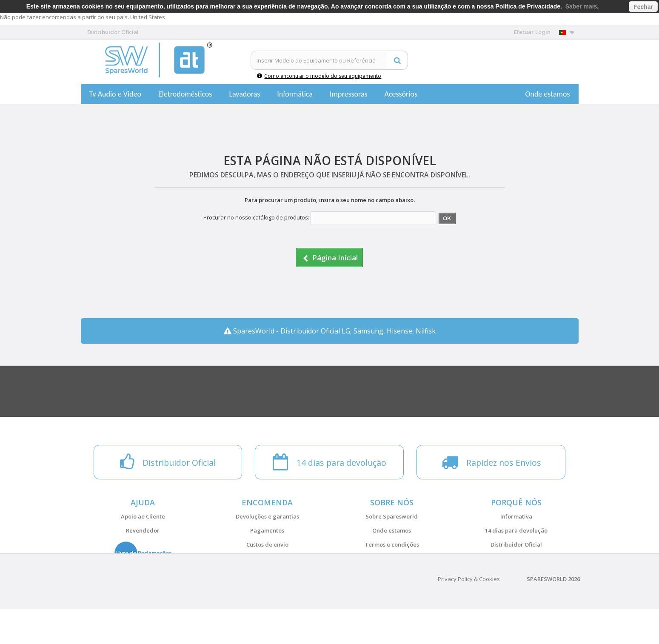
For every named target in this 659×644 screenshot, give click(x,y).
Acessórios (401, 94)
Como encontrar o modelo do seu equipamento (319, 76)
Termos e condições (392, 544)
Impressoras (349, 94)
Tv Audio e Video (115, 94)
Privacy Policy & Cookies (469, 614)
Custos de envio (267, 544)
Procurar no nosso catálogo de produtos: (256, 217)
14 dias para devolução (516, 530)
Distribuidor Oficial (516, 544)
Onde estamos (548, 94)
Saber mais (581, 6)
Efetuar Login (532, 32)
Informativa (516, 516)
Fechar (643, 7)
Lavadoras (244, 94)
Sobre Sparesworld (392, 516)
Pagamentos (267, 530)
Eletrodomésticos (185, 94)
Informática (295, 94)
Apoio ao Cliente (143, 516)
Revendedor (143, 530)
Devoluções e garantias (267, 516)
